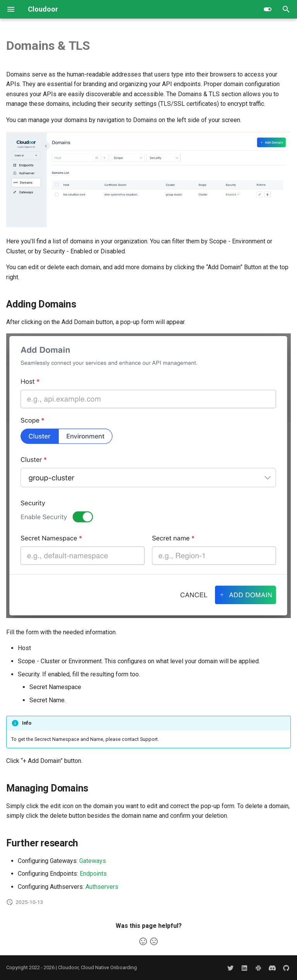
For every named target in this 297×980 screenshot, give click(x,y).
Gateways (93, 861)
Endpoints (93, 874)
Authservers (102, 887)
